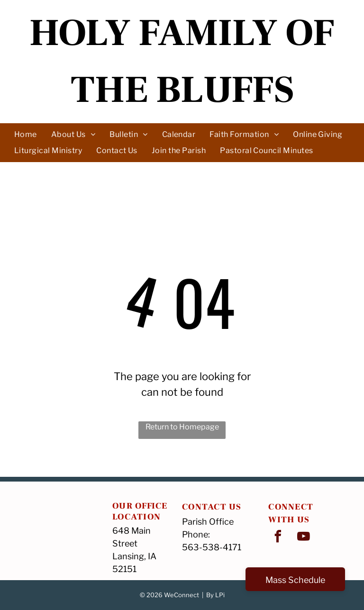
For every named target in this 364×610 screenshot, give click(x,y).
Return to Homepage (182, 427)
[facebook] (278, 538)
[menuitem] (26, 134)
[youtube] (303, 538)
